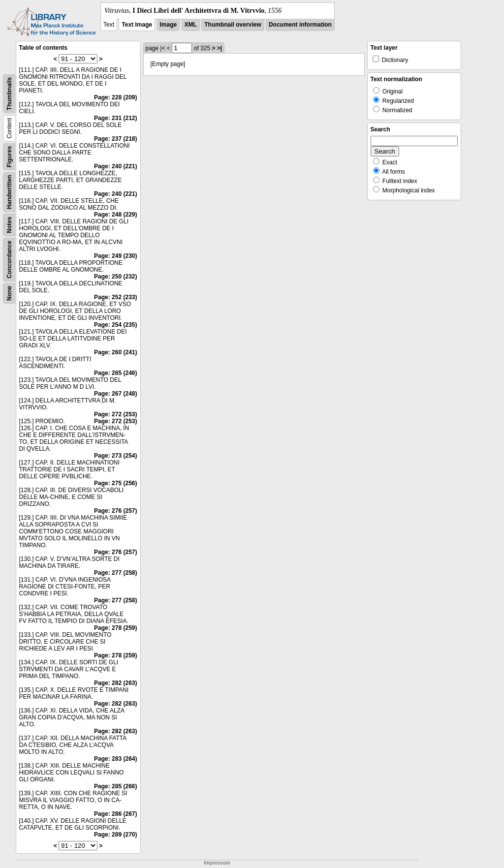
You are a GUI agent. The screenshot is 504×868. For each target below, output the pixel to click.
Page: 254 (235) (115, 325)
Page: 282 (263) (115, 683)
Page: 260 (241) (115, 352)
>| (220, 48)
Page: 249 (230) (115, 256)
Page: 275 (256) (115, 483)
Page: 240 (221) (115, 166)
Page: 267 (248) (115, 394)
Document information (300, 25)
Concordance (9, 260)
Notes (9, 225)
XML (191, 25)
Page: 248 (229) (115, 215)
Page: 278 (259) (115, 628)
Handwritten (9, 192)
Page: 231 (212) (115, 118)
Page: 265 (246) (115, 373)
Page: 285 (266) (115, 786)
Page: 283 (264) (115, 759)
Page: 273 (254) (115, 456)
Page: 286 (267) (115, 814)
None (9, 293)
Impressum (217, 863)
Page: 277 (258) (115, 573)
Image (169, 25)
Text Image (137, 25)
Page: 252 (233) (115, 297)
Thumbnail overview (233, 25)
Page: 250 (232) (115, 277)
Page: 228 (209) (115, 97)
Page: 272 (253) (115, 414)
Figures (9, 157)
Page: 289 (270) (115, 835)
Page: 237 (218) (115, 139)
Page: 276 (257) (115, 511)
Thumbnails (9, 94)
